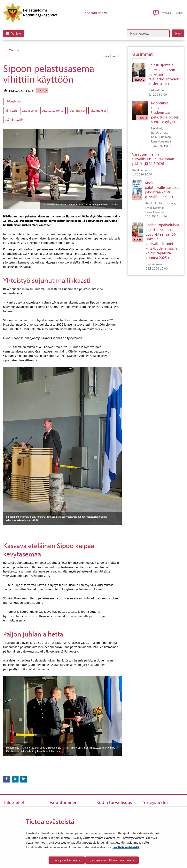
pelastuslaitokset (53, 110)
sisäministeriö (14, 119)
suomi (106, 56)
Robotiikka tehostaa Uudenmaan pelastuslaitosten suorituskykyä (165, 112)
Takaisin (13, 50)
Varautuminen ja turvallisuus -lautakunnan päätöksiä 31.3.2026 (153, 159)
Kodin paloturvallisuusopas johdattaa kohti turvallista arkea (162, 190)
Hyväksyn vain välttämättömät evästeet (112, 860)
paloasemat (29, 110)
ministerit (11, 110)
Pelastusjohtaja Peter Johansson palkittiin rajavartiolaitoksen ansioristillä (164, 74)
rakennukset (77, 110)
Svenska (167, 13)
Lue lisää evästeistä (126, 847)
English (179, 13)
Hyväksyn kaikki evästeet (67, 860)
